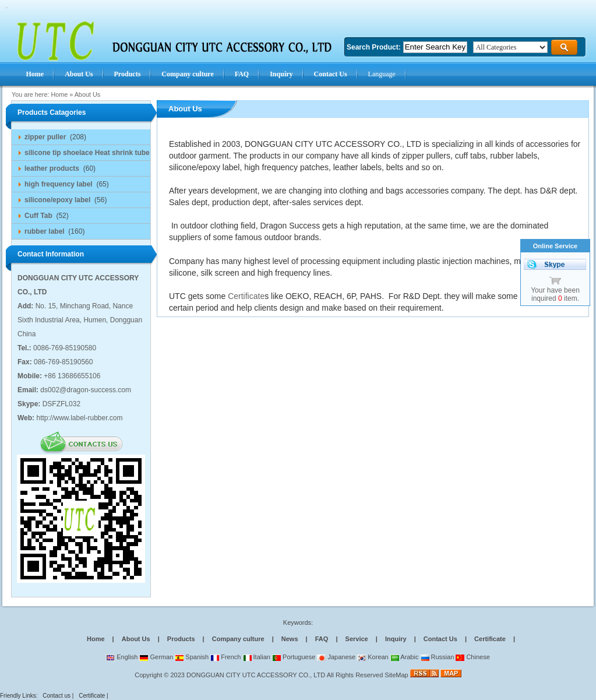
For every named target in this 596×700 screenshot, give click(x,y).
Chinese (472, 657)
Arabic (405, 657)
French (225, 657)
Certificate (246, 296)
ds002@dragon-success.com (86, 390)
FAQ (322, 639)
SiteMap (396, 675)
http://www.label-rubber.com (79, 418)
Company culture (238, 639)
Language (382, 74)
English (122, 657)
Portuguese (294, 657)
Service (357, 639)
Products (181, 639)
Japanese (336, 657)
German (156, 657)
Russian (438, 657)
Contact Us (440, 639)
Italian (257, 657)
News (290, 639)
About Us (87, 94)
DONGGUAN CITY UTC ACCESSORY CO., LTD (256, 675)
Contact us (57, 696)
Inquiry (396, 639)
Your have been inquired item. (555, 294)
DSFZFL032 (61, 404)
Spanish (192, 657)
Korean (373, 657)
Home (59, 94)
